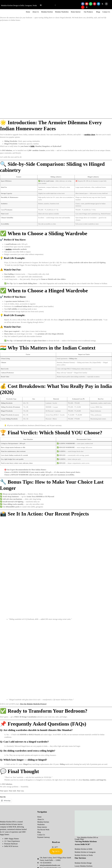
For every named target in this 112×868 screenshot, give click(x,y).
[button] (76, 12)
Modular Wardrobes (62, 12)
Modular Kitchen (47, 12)
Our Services (80, 858)
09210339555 (48, 5)
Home (28, 12)
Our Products (88, 12)
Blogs (98, 12)
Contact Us (106, 12)
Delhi (32, 146)
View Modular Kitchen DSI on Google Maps (86, 838)
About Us (36, 12)
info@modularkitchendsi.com (68, 5)
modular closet (90, 135)
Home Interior (76, 12)
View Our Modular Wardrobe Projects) (33, 704)
